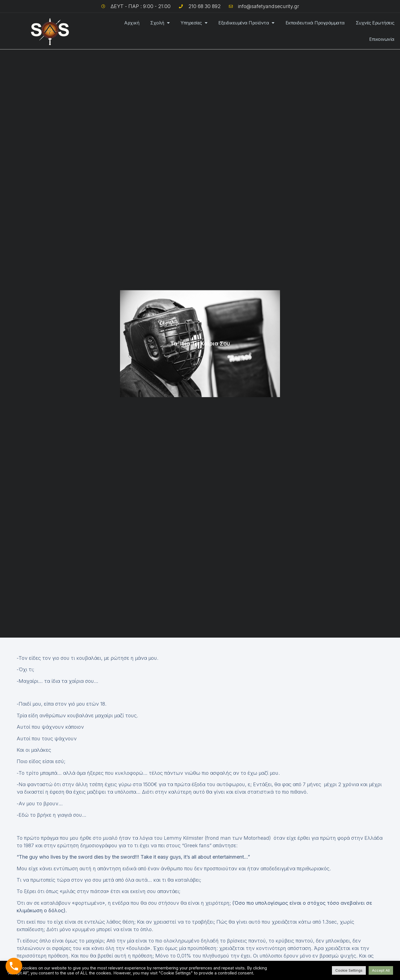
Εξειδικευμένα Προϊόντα (246, 23)
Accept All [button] (381, 970)
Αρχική (132, 23)
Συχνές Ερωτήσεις (375, 23)
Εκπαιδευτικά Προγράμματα (315, 23)
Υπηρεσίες (194, 23)
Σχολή (160, 23)
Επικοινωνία (382, 39)
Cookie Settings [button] (349, 970)
